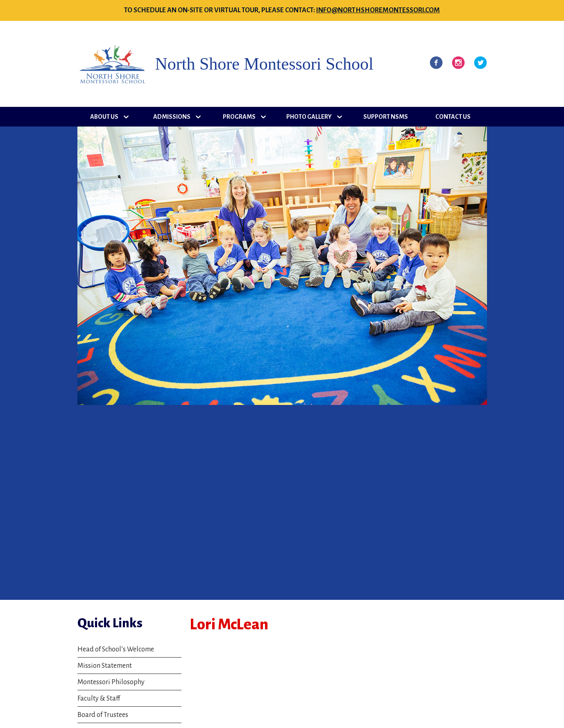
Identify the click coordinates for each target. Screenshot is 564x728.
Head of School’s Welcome (116, 649)
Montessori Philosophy (111, 682)
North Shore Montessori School (264, 64)
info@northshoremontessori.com (378, 10)
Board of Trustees (103, 715)
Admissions (172, 117)
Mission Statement (105, 666)
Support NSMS (386, 117)
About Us (104, 117)
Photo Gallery (309, 117)
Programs (239, 117)
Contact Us (453, 117)
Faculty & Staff (99, 699)
